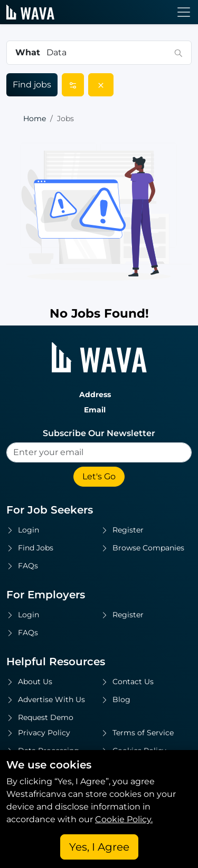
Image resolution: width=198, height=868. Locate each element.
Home (35, 119)
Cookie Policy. (124, 819)
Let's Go (99, 476)
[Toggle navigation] (184, 12)
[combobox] (107, 53)
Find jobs (32, 85)
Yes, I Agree (99, 847)
